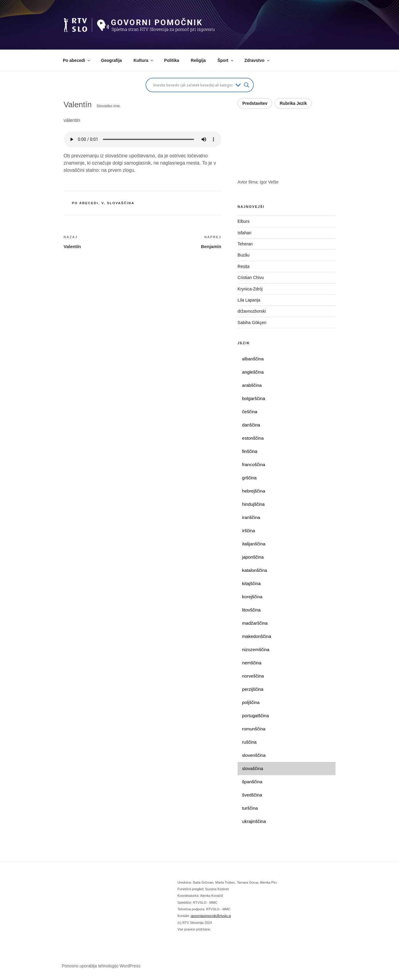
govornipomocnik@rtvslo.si (211, 916)
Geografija (111, 60)
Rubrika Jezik (293, 103)
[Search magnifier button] (247, 85)
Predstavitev (255, 103)
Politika (172, 60)
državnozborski (252, 311)
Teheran (245, 244)
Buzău (244, 255)
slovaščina (121, 203)
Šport (226, 60)
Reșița (244, 266)
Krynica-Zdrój (250, 289)
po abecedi (85, 203)
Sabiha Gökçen (252, 323)
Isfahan (244, 233)
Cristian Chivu (251, 278)
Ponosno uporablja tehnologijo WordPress (101, 966)
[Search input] (193, 85)
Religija (198, 60)
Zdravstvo (257, 60)
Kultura (144, 60)
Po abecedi (77, 60)
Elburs (244, 221)
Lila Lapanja (249, 300)
